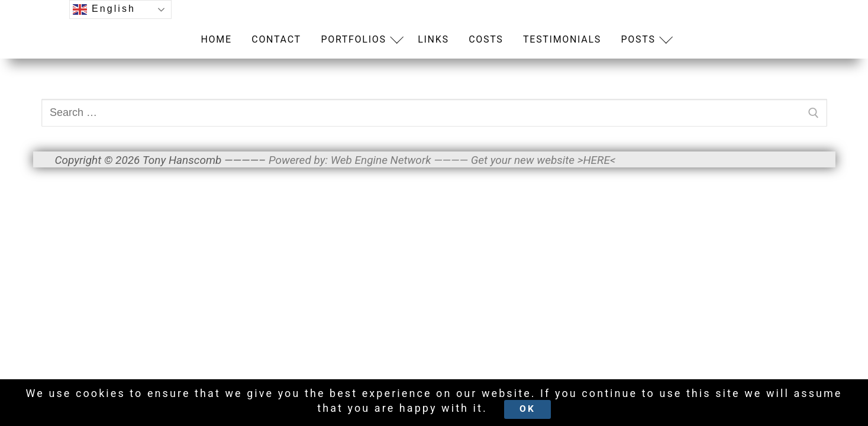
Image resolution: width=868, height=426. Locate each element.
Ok (527, 409)
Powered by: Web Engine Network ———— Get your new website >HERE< (442, 160)
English (104, 9)
